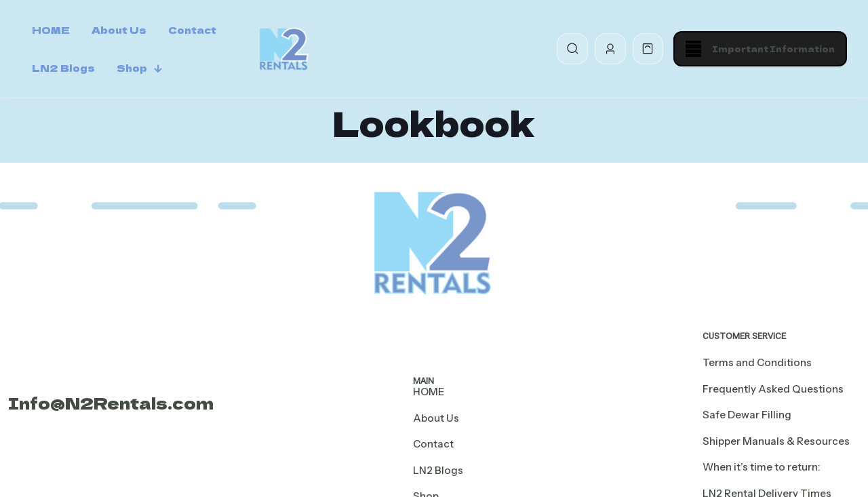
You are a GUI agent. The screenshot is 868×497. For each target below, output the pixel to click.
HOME (429, 392)
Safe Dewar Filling (747, 415)
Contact (433, 444)
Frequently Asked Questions (773, 389)
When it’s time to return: (762, 467)
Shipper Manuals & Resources (776, 441)
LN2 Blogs (438, 470)
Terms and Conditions (757, 362)
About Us (436, 418)
